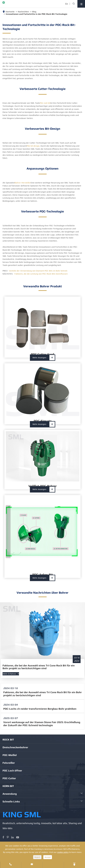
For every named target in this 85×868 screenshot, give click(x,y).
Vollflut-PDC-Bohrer (43, 486)
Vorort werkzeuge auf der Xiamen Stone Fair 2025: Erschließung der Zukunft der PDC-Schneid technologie (42, 724)
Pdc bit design (33, 146)
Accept (48, 857)
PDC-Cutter (9, 778)
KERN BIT (8, 786)
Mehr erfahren (11, 674)
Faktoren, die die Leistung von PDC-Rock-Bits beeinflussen (41, 274)
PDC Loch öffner (12, 770)
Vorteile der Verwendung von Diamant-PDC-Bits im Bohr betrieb (38, 271)
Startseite (10, 12)
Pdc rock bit (45, 103)
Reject (37, 857)
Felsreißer (9, 763)
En (67, 4)
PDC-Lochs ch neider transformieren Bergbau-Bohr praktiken (40, 709)
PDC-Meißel (10, 755)
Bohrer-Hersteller (23, 183)
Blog (34, 12)
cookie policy (63, 852)
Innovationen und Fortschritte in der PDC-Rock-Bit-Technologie (37, 14)
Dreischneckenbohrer (15, 747)
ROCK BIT (8, 740)
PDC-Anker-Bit (43, 575)
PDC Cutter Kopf (42, 354)
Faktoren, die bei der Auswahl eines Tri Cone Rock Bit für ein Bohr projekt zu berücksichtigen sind (39, 667)
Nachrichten (23, 12)
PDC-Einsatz (43, 421)
